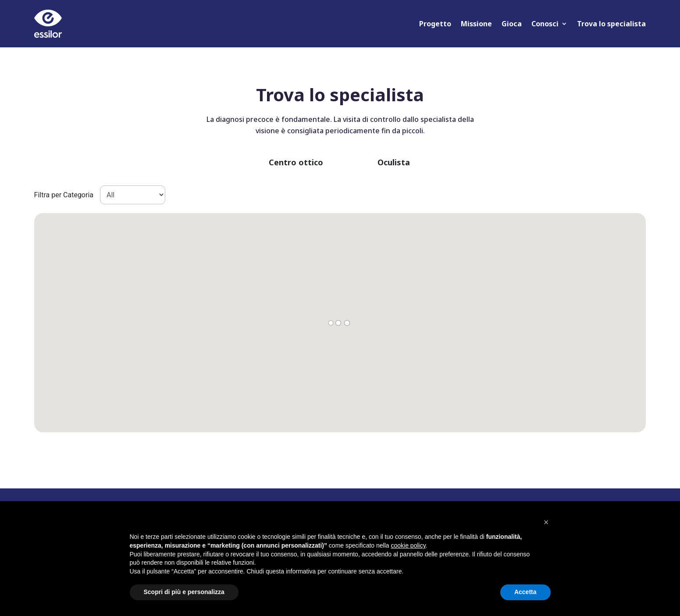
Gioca (512, 24)
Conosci (545, 24)
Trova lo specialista (611, 24)
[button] (546, 522)
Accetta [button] (525, 592)
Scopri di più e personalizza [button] (184, 592)
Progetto (435, 24)
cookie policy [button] (408, 545)
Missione (476, 24)
